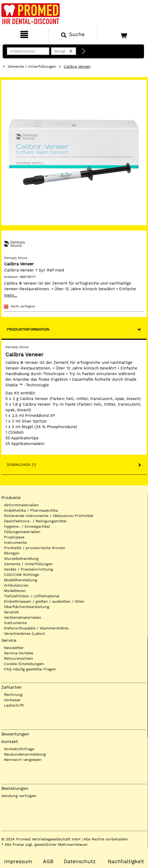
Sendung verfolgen (19, 796)
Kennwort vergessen (23, 760)
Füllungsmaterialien (22, 532)
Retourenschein (19, 658)
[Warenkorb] (122, 35)
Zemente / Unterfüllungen (32, 66)
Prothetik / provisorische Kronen (35, 548)
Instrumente (15, 542)
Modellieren (15, 591)
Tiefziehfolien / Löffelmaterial (32, 596)
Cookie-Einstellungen (24, 664)
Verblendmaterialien (23, 617)
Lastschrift (14, 705)
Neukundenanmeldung (25, 754)
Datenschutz (80, 862)
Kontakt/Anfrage (19, 749)
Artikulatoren (16, 585)
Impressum (18, 862)
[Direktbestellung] (84, 51)
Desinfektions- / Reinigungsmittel (35, 521)
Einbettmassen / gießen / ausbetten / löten (44, 601)
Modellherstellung (21, 580)
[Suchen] (73, 35)
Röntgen (12, 553)
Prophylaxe (14, 537)
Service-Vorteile (19, 653)
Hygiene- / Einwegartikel (27, 526)
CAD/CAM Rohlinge (22, 575)
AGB (48, 862)
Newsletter (14, 648)
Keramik (11, 612)
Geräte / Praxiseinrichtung (29, 569)
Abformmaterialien (21, 505)
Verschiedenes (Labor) (24, 633)
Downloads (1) (21, 465)
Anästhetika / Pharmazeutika (31, 510)
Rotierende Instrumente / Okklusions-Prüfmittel (49, 516)
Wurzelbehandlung (21, 558)
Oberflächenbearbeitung (27, 607)
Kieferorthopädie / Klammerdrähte (36, 628)
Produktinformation (28, 329)
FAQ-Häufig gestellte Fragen (30, 669)
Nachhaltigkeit (126, 862)
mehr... (11, 295)
